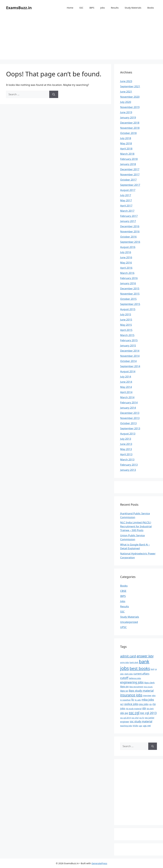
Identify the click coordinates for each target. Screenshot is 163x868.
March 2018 (127, 154)
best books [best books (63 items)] (140, 668)
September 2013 (130, 428)
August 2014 (128, 371)
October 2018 (128, 133)
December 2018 (130, 123)
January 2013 (128, 470)
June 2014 (126, 382)
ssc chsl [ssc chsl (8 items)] (135, 718)
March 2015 (127, 335)
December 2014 (130, 351)
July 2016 (126, 252)
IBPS (92, 8)
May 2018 (126, 143)
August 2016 (128, 247)
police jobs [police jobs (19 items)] (131, 704)
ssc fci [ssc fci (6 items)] (142, 718)
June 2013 (126, 444)
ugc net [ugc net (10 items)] (147, 725)
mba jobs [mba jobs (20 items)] (148, 700)
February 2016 (129, 278)
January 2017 (128, 221)
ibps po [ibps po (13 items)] (124, 686)
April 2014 (126, 392)
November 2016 (130, 231)
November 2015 (130, 294)
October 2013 (128, 423)
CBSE (123, 591)
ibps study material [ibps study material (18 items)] (141, 691)
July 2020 (126, 102)
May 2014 (126, 387)
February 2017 (129, 216)
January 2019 (128, 117)
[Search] (54, 94)
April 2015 (126, 330)
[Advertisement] (81, 38)
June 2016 (126, 257)
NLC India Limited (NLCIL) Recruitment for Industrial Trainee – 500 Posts (136, 526)
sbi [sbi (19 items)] (144, 708)
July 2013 (126, 439)
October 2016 (128, 237)
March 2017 (127, 211)
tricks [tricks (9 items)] (135, 726)
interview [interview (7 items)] (147, 696)
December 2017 (130, 169)
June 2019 (126, 112)
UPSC (123, 627)
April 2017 (126, 206)
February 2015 (129, 340)
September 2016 (130, 242)
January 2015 (128, 345)
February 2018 (129, 159)
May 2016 (126, 263)
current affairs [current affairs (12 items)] (141, 674)
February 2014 (129, 402)
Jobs (103, 8)
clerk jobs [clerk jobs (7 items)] (129, 674)
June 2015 (126, 320)
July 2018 (126, 138)
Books (151, 8)
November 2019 (130, 107)
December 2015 (130, 288)
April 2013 (126, 454)
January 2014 (128, 408)
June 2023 (126, 81)
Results (115, 8)
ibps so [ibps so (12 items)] (124, 691)
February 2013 (129, 465)
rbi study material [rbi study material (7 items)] (134, 709)
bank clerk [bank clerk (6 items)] (134, 662)
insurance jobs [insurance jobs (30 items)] (131, 695)
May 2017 (126, 200)
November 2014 (130, 356)
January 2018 (128, 164)
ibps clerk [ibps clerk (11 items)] (149, 683)
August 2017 (128, 190)
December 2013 (130, 413)
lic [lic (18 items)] (133, 700)
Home (70, 8)
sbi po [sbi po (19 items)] (124, 713)
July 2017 (126, 195)
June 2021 (126, 92)
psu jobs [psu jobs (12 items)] (144, 704)
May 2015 (126, 325)
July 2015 (126, 314)
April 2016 (126, 268)
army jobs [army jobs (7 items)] (125, 662)
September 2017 (130, 185)
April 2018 (126, 149)
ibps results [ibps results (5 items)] (148, 687)
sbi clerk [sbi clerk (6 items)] (150, 709)
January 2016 (128, 283)
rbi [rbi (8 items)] (150, 704)
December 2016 (130, 226)
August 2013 (128, 434)
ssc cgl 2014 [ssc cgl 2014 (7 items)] (125, 718)
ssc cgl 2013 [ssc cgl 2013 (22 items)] (148, 713)
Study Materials (133, 8)
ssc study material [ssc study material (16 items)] (141, 721)
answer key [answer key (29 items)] (145, 656)
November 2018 (130, 128)
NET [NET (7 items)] (122, 704)
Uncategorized (129, 622)
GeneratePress (99, 863)
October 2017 (128, 180)
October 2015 (128, 299)
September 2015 (130, 304)
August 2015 (128, 309)
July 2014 (126, 377)
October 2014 (128, 361)
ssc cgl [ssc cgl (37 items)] (134, 713)
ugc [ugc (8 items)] (141, 726)
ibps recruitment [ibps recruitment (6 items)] (136, 687)
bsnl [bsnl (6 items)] (152, 669)
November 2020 (130, 97)
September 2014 (130, 366)
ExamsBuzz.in (19, 8)
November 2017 (130, 174)
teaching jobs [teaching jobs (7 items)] (126, 726)
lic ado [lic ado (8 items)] (138, 700)
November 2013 (130, 418)
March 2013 (127, 459)
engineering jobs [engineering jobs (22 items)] (132, 682)
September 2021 (130, 86)
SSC (81, 8)
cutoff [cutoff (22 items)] (124, 678)
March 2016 (127, 273)
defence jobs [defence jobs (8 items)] (135, 678)
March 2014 (127, 397)
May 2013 (126, 449)
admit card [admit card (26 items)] (128, 656)
